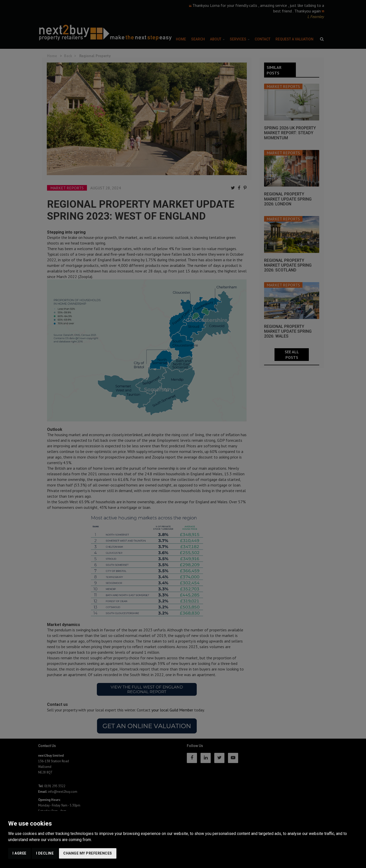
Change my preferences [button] (88, 853)
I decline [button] (45, 853)
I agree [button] (19, 853)
